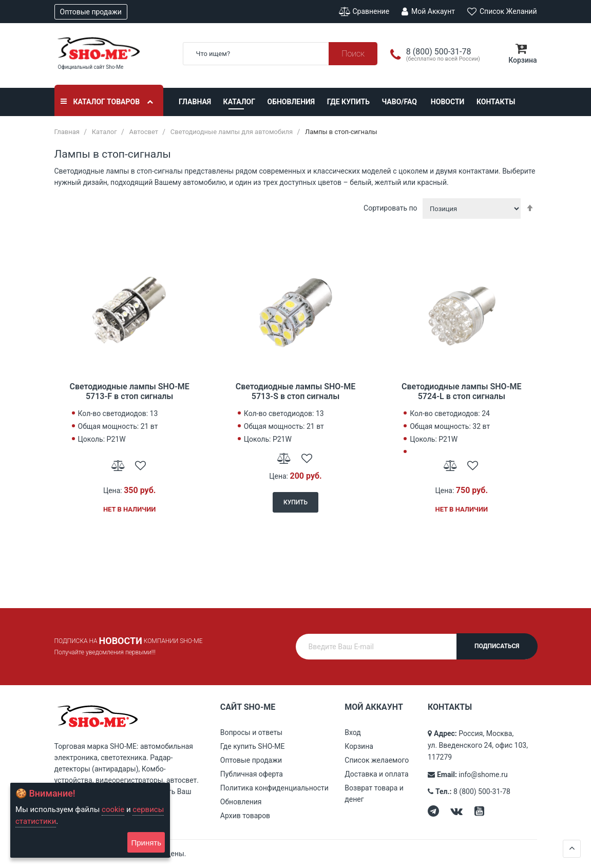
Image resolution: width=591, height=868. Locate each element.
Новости (448, 102)
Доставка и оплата (376, 774)
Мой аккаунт (428, 11)
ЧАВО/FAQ (399, 102)
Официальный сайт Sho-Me (91, 67)
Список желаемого (377, 760)
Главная (195, 102)
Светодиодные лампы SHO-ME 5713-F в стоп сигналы (129, 391)
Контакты (496, 102)
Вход (352, 732)
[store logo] (111, 48)
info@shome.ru (483, 775)
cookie (113, 809)
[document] (90, 820)
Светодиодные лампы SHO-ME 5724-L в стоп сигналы (461, 391)
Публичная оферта (252, 774)
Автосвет (144, 132)
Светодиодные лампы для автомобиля (232, 132)
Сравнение (364, 12)
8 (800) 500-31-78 (482, 791)
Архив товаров (245, 816)
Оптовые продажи (91, 12)
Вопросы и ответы (251, 732)
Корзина (359, 746)
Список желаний (502, 11)
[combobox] (280, 54)
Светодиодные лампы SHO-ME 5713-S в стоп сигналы (296, 391)
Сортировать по (390, 208)
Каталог (239, 102)
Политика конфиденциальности (274, 788)
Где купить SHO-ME (253, 746)
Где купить (348, 102)
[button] (118, 465)
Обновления (291, 102)
